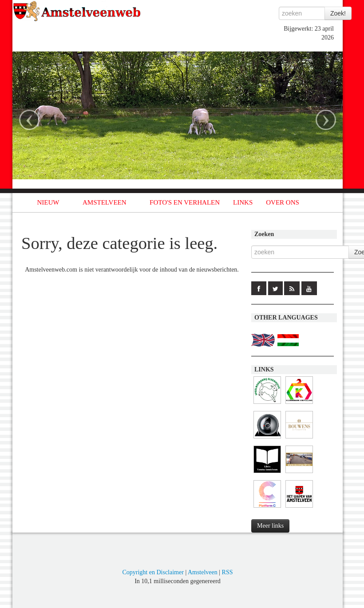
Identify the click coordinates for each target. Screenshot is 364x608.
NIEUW (48, 202)
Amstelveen (203, 572)
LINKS (243, 202)
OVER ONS (283, 202)
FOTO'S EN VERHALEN (185, 202)
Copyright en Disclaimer (153, 572)
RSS (227, 572)
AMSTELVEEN (105, 202)
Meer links (270, 526)
